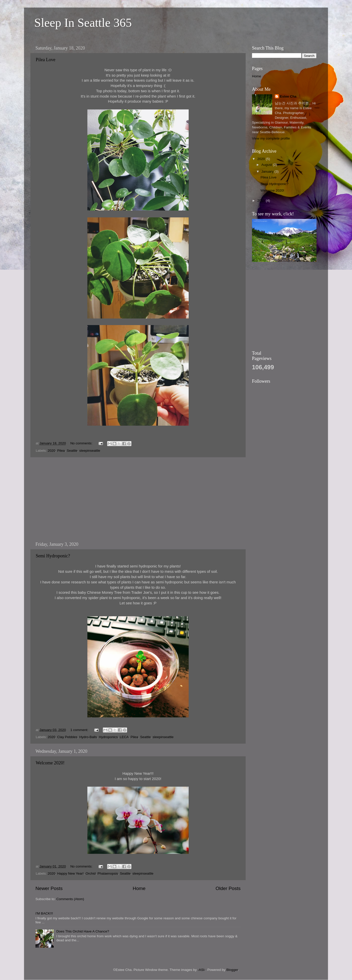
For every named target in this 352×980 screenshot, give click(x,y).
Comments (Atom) (70, 899)
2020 (51, 451)
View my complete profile (271, 138)
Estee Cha (288, 96)
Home (139, 888)
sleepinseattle (90, 451)
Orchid (91, 873)
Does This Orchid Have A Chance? (83, 931)
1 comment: (80, 730)
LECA (124, 737)
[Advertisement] (138, 499)
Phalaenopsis (108, 873)
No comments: (82, 443)
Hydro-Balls (88, 737)
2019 (262, 201)
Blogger (232, 970)
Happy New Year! (70, 873)
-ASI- (201, 970)
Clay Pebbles (67, 737)
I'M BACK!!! (44, 913)
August (267, 165)
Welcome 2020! (50, 763)
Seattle (72, 451)
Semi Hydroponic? (53, 556)
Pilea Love (45, 60)
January (268, 172)
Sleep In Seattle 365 (83, 23)
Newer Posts (49, 888)
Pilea (61, 451)
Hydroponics (108, 737)
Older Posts (228, 888)
